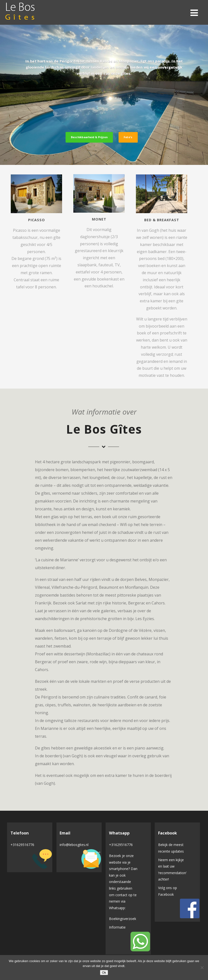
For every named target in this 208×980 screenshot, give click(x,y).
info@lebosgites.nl (74, 845)
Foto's (128, 137)
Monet (99, 219)
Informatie (117, 927)
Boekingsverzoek (123, 919)
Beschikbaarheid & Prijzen (89, 137)
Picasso (37, 220)
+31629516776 (22, 845)
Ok (104, 973)
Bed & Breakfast (162, 220)
